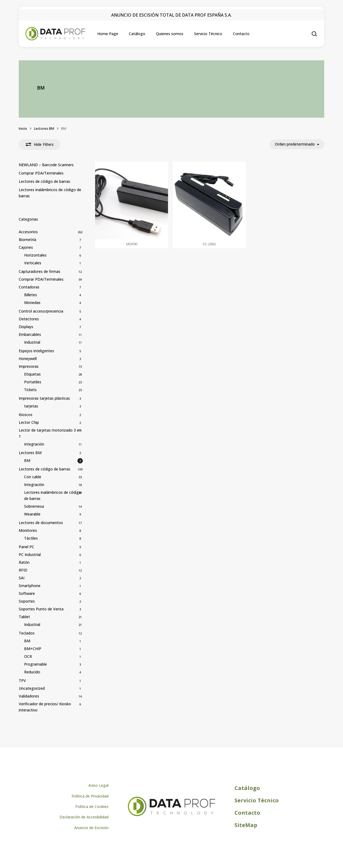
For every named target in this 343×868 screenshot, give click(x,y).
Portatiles (33, 382)
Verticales (33, 263)
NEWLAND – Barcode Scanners (46, 165)
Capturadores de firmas (40, 271)
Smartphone (30, 586)
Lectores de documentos (41, 523)
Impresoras (29, 366)
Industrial (32, 342)
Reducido (32, 672)
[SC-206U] (209, 201)
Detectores (29, 319)
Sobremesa (34, 506)
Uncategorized (32, 688)
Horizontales (35, 255)
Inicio (23, 128)
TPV (22, 680)
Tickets (30, 390)
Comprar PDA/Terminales (41, 173)
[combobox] (297, 144)
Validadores (29, 696)
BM (27, 460)
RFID (23, 570)
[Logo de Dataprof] (172, 808)
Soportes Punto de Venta (41, 609)
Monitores (28, 530)
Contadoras (29, 287)
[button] (98, 779)
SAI (22, 578)
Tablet (24, 617)
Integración (34, 444)
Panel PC (27, 547)
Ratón (24, 562)
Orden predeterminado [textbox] (295, 144)
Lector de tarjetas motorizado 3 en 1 (50, 433)
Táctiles (31, 538)
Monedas (32, 303)
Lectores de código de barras (44, 181)
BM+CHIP (33, 649)
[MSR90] (132, 201)
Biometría (27, 240)
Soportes (27, 601)
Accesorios (28, 232)
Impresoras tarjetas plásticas (44, 398)
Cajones (26, 247)
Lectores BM (44, 128)
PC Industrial (30, 554)
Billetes (31, 295)
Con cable (33, 477)
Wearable (32, 514)
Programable (36, 664)
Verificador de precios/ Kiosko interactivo (45, 707)
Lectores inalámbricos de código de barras (50, 193)
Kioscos (26, 415)
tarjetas (31, 406)
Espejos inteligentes (36, 351)
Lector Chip (29, 422)
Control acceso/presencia (41, 311)
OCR (28, 656)
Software (27, 593)
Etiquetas (32, 374)
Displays (26, 327)
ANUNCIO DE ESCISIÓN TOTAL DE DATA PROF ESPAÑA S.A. (171, 15)
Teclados (27, 633)
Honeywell (28, 359)
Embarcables (30, 334)
